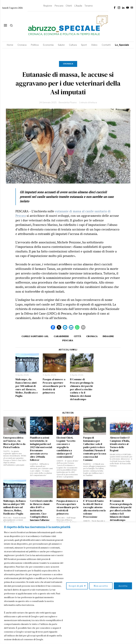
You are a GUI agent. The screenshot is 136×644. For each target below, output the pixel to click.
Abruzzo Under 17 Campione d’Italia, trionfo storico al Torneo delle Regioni (120, 444)
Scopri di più (76, 586)
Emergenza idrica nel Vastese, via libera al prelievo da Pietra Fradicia (14, 443)
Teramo (89, 6)
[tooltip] (115, 8)
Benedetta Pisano (68, 102)
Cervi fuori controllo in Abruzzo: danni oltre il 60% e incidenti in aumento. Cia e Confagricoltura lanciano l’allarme (41, 511)
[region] (68, 583)
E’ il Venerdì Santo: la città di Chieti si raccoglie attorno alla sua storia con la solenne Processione (94, 509)
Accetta (123, 586)
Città (77, 336)
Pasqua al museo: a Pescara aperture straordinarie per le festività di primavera (54, 386)
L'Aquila (78, 6)
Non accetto (101, 586)
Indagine (108, 336)
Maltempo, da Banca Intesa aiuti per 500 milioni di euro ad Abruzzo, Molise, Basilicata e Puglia (27, 388)
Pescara (59, 6)
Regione (48, 6)
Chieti (69, 6)
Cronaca (68, 64)
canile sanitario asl (35, 336)
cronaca (92, 336)
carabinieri (61, 336)
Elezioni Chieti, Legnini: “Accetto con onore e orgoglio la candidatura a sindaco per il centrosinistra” (66, 447)
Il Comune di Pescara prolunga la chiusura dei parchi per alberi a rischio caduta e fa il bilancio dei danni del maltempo (82, 389)
